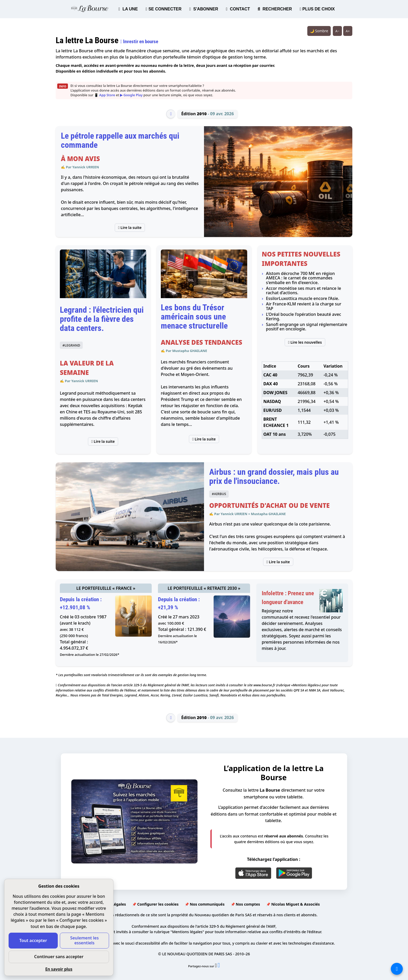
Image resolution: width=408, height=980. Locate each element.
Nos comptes (248, 904)
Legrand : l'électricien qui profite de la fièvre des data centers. (102, 319)
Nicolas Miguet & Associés (295, 904)
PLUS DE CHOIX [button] (317, 9)
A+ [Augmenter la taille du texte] (348, 31)
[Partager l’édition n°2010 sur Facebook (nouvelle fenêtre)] (219, 966)
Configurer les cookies (158, 904)
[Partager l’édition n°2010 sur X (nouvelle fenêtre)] (216, 966)
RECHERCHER (275, 9)
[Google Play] (294, 873)
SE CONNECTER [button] (164, 9)
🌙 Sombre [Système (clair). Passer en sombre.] (319, 31)
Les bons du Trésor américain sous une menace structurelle (194, 317)
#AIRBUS (219, 494)
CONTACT (238, 9)
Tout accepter (33, 940)
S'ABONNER (204, 9)
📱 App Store (105, 95)
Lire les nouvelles (305, 342)
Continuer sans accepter (59, 957)
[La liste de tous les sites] (397, 969)
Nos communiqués (207, 904)
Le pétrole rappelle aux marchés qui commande (120, 140)
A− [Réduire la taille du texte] (337, 31)
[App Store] (253, 873)
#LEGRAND (71, 345)
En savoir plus (59, 969)
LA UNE (128, 9)
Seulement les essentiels (85, 940)
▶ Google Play (131, 95)
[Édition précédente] (171, 114)
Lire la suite (130, 228)
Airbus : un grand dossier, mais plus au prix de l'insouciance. (274, 476)
